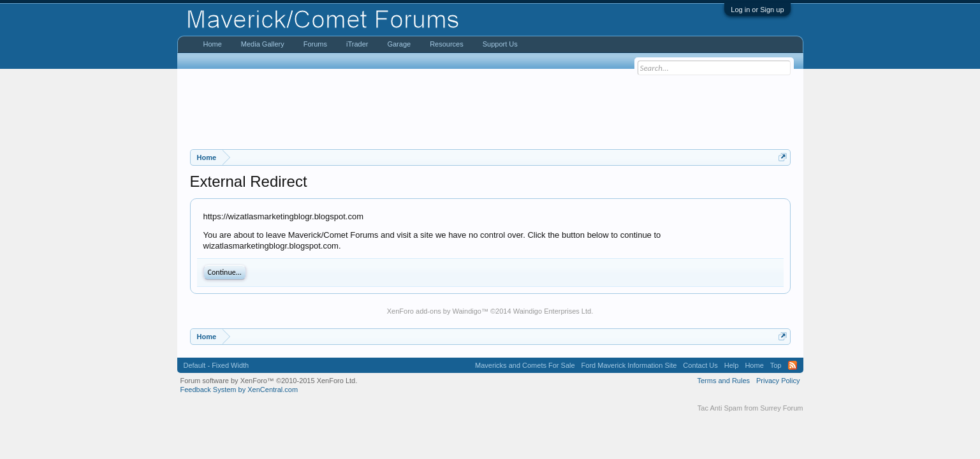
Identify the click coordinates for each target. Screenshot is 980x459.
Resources (447, 44)
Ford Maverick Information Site (629, 365)
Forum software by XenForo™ (269, 381)
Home (213, 44)
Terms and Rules (723, 381)
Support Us (500, 44)
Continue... (225, 272)
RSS (793, 365)
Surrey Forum (781, 408)
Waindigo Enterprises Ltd (552, 311)
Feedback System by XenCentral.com (239, 390)
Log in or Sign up (757, 10)
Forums (315, 44)
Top (776, 365)
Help (732, 365)
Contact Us (700, 365)
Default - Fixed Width (216, 365)
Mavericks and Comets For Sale (525, 365)
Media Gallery (263, 44)
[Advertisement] (490, 109)
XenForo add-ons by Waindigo (434, 311)
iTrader (357, 44)
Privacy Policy (778, 381)
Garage (399, 44)
